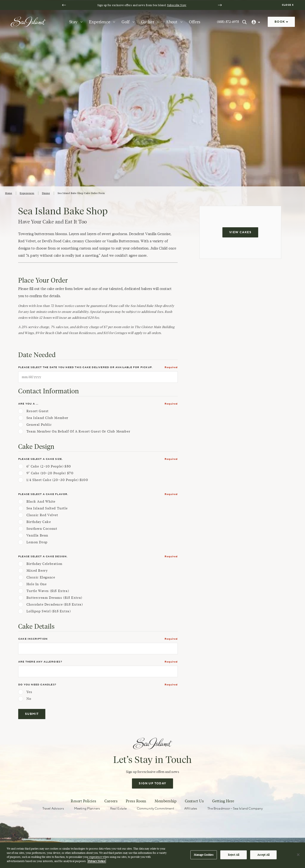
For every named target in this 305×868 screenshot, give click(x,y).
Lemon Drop (37, 542)
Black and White (41, 502)
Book (281, 22)
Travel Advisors (53, 809)
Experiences (27, 193)
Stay (73, 22)
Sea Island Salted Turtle (47, 508)
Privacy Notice (97, 863)
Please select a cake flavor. (43, 494)
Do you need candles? (37, 685)
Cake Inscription (33, 639)
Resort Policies (83, 801)
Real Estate (118, 809)
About (172, 22)
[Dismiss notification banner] (288, 5)
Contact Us (194, 801)
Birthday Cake (39, 522)
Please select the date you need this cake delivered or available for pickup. (85, 367)
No (29, 699)
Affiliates (191, 809)
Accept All (263, 857)
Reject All (234, 857)
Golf (125, 22)
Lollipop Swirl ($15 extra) (49, 611)
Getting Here (223, 801)
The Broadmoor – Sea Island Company (235, 809)
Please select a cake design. (43, 557)
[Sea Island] (28, 22)
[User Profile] (256, 22)
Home (9, 193)
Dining (46, 193)
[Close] (298, 857)
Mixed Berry (37, 571)
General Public (39, 425)
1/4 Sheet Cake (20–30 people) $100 (57, 480)
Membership (166, 801)
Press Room (136, 801)
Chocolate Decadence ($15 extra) (55, 605)
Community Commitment (155, 809)
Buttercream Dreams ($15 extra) (54, 598)
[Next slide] (220, 5)
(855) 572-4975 (228, 22)
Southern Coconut (42, 529)
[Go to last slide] (64, 5)
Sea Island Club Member (47, 418)
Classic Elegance (41, 577)
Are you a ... (28, 404)
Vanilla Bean (37, 535)
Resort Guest (38, 411)
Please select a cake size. (40, 459)
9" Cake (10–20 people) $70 (50, 473)
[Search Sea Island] (244, 22)
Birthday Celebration (44, 564)
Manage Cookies (204, 857)
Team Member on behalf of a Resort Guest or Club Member (78, 431)
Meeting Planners (87, 809)
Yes (29, 692)
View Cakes (240, 232)
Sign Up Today (152, 783)
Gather (148, 22)
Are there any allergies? (40, 662)
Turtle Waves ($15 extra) (48, 591)
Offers (195, 22)
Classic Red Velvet (42, 515)
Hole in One (37, 584)
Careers (111, 801)
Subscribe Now (177, 5)
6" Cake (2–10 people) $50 (49, 466)
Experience (100, 22)
